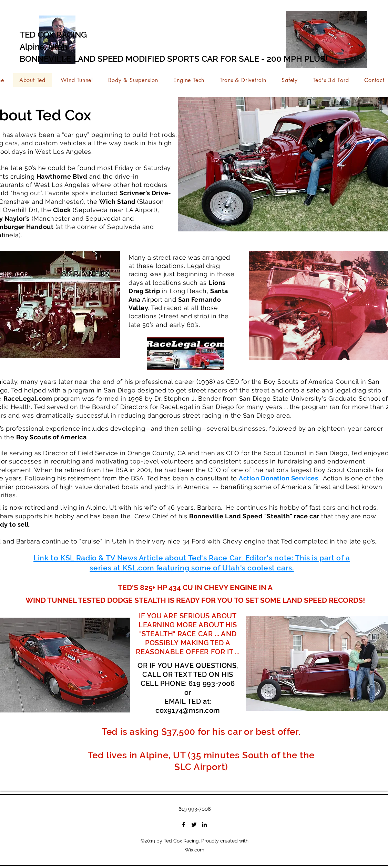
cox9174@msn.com (188, 710)
